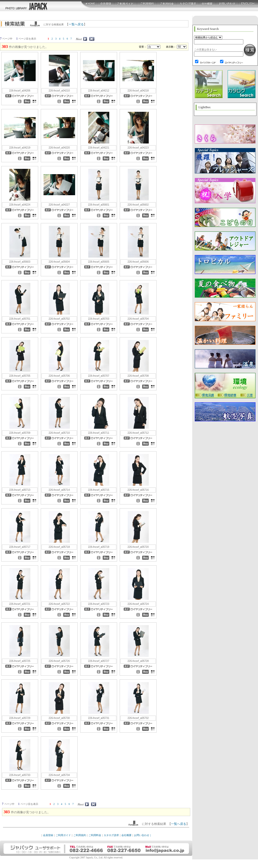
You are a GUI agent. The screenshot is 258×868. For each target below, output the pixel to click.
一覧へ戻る (76, 24)
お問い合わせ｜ (143, 835)
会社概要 (126, 835)
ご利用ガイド (63, 835)
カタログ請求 (111, 835)
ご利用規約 (80, 835)
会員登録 (48, 835)
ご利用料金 (95, 835)
